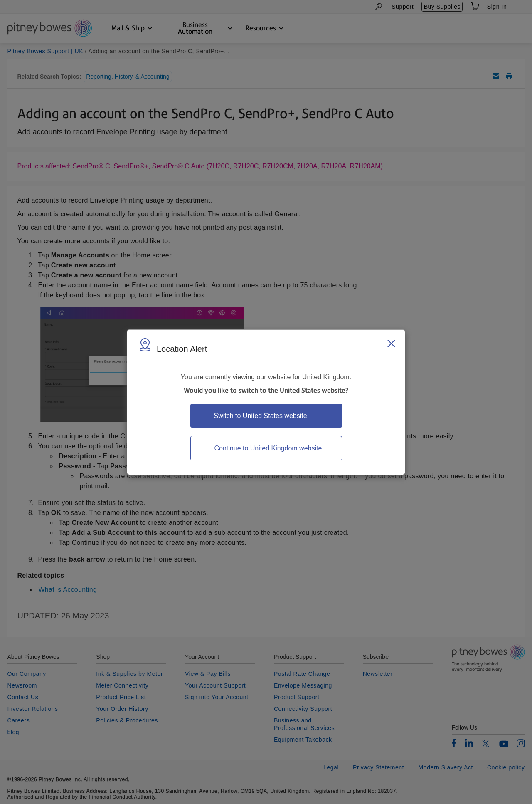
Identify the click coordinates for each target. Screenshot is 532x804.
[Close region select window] (391, 344)
